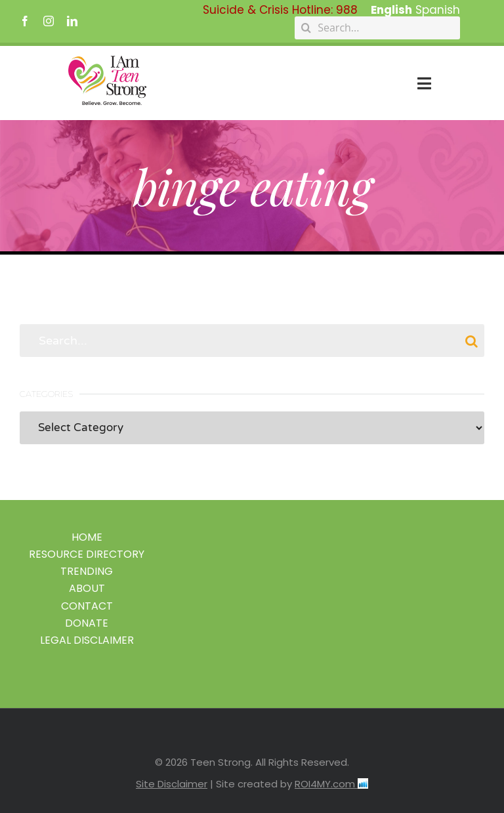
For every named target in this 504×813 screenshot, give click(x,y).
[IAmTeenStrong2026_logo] (107, 61)
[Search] (306, 28)
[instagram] (49, 21)
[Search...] (377, 28)
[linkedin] (72, 21)
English (391, 10)
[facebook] (25, 21)
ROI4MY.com (331, 784)
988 (347, 10)
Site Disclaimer (172, 784)
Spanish (438, 10)
